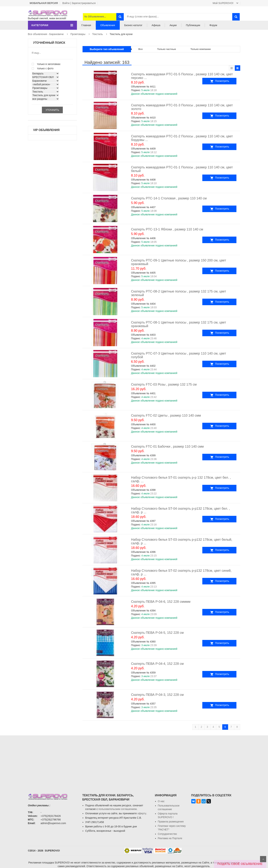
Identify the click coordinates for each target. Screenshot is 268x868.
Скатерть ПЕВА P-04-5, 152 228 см (157, 633)
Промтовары (78, 34)
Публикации (193, 25)
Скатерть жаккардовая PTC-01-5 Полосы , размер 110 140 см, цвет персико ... (182, 76)
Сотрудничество (167, 834)
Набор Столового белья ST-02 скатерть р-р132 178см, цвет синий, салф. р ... (181, 572)
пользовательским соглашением (118, 809)
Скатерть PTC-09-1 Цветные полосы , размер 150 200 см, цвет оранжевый (179, 262)
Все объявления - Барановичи (46, 34)
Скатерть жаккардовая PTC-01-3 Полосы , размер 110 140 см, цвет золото (182, 107)
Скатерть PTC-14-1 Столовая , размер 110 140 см (169, 198)
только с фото (43, 68)
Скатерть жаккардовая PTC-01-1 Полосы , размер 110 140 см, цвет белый (182, 169)
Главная (86, 25)
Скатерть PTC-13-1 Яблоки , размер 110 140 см (167, 229)
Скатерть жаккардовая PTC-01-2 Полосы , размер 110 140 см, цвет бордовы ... (182, 138)
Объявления (108, 25)
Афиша (156, 25)
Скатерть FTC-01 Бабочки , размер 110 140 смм (167, 447)
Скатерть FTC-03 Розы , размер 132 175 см (164, 384)
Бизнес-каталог (133, 25)
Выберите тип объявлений (107, 49)
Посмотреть (227, 81)
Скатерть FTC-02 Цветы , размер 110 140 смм (166, 415)
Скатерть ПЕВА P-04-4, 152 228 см (157, 664)
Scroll (263, 859)
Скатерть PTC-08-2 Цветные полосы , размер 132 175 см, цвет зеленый (179, 293)
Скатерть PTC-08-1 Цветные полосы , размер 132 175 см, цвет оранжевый (179, 324)
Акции (173, 25)
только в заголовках (46, 64)
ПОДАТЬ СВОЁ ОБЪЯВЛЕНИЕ (240, 864)
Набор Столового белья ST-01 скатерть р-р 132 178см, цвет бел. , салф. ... (181, 479)
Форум (213, 25)
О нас (161, 801)
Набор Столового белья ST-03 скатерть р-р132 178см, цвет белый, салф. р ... (182, 541)
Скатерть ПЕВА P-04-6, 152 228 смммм (161, 602)
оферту (142, 813)
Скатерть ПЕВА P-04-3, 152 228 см (157, 695)
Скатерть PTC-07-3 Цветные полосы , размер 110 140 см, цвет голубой (179, 355)
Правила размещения (171, 822)
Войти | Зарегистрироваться (79, 3)
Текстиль (98, 34)
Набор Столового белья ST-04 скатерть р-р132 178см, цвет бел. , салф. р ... (180, 510)
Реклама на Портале (170, 838)
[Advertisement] (134, 761)
